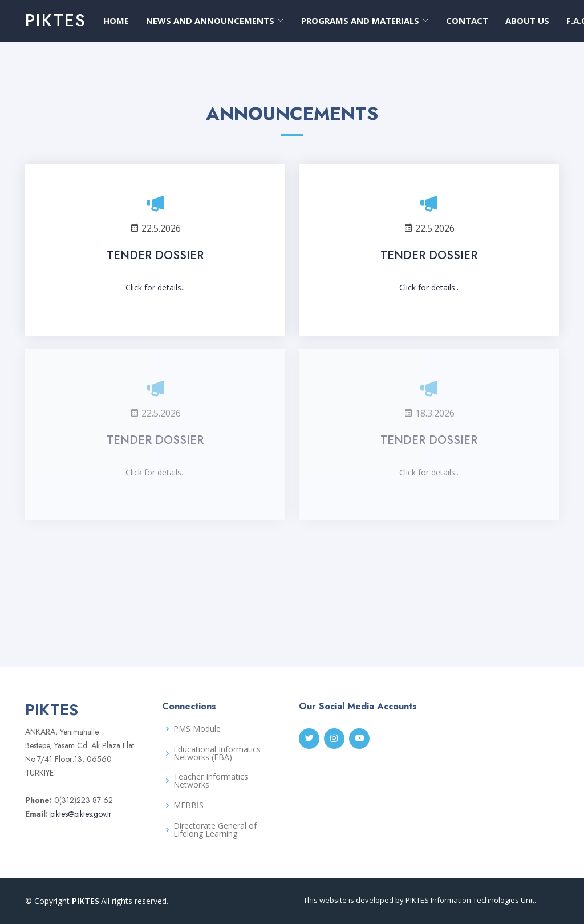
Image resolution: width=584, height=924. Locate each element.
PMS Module (197, 729)
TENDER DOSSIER (155, 255)
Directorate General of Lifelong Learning (215, 830)
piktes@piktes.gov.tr (80, 814)
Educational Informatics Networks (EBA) (217, 753)
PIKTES (56, 20)
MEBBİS (188, 805)
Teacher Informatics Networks (211, 781)
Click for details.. (155, 287)
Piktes (548, 900)
